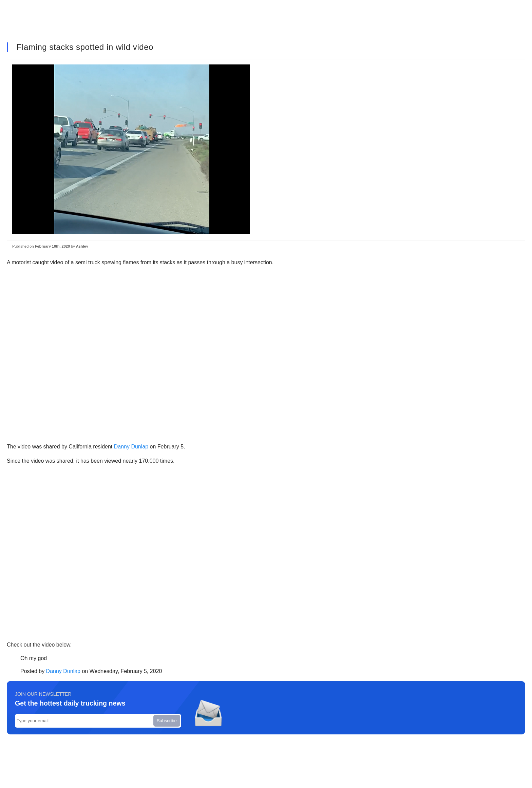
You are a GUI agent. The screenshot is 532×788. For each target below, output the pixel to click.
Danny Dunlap (131, 447)
